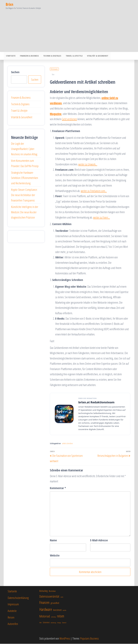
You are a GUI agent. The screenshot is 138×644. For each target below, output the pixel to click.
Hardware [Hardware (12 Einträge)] (46, 610)
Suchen (15, 72)
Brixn (9, 4)
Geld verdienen (69, 119)
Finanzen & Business (29, 56)
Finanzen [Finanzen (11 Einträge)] (44, 603)
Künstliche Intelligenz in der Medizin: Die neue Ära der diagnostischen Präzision (25, 212)
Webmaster (54, 69)
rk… (95, 164)
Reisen (11, 618)
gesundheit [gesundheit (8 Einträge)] (55, 603)
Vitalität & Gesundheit (96, 56)
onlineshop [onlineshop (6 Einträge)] (53, 617)
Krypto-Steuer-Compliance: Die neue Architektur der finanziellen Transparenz (24, 195)
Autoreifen (13, 624)
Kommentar (58, 488)
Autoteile (12, 611)
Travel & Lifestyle (73, 56)
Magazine (56, 114)
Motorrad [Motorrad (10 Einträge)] (45, 616)
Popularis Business (89, 639)
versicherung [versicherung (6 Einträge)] (53, 623)
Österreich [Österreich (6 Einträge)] (64, 623)
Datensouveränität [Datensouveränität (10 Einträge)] (49, 597)
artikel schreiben (67, 444)
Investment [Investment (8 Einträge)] (57, 610)
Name (53, 540)
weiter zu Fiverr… (101, 218)
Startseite (10, 56)
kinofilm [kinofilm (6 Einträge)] (65, 611)
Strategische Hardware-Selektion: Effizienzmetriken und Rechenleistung (25, 178)
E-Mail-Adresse (99, 540)
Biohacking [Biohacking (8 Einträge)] (43, 591)
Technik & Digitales (51, 56)
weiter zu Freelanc (90, 191)
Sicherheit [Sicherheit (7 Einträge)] (46, 623)
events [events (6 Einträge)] (62, 597)
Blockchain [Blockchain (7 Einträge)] (52, 591)
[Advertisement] (69, 32)
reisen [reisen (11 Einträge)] (61, 616)
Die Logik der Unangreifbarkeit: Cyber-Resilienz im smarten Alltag (24, 149)
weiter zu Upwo (86, 164)
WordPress (65, 639)
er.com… (103, 191)
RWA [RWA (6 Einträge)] (40, 623)
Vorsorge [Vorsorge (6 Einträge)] (59, 623)
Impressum (13, 604)
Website (55, 556)
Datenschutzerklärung (18, 598)
